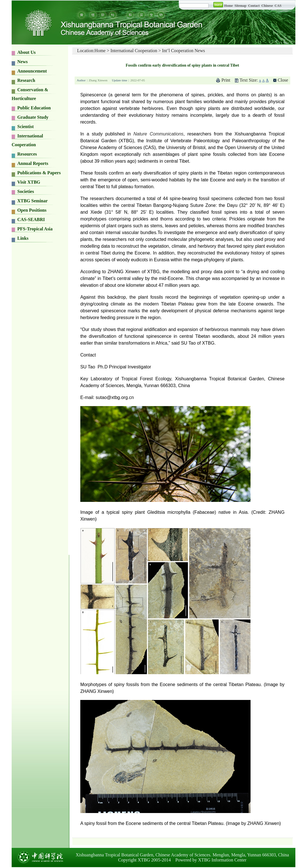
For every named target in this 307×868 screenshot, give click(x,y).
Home (229, 6)
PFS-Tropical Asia (35, 229)
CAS (278, 6)
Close (283, 80)
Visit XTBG (29, 182)
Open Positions (32, 210)
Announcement (32, 71)
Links (23, 238)
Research (26, 80)
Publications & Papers (39, 173)
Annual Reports (33, 163)
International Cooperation (134, 51)
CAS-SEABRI (31, 219)
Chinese (267, 6)
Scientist (26, 127)
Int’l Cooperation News (183, 51)
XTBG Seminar (32, 201)
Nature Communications (158, 134)
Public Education (34, 108)
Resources (27, 154)
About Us (26, 52)
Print (226, 80)
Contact (254, 6)
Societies (26, 191)
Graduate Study (33, 117)
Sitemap (241, 6)
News (22, 62)
